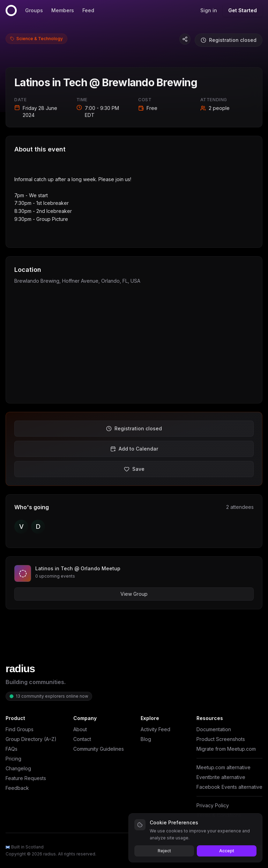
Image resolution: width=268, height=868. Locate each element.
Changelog (18, 768)
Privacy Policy (213, 805)
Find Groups (20, 729)
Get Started (243, 10)
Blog (146, 739)
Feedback (17, 788)
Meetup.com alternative (224, 767)
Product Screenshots (221, 739)
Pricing (13, 759)
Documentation (214, 729)
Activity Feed (155, 729)
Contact (82, 739)
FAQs (12, 749)
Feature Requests (26, 778)
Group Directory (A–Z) (31, 739)
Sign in (209, 10)
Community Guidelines (99, 749)
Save (134, 469)
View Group (134, 594)
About (80, 729)
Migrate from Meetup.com (226, 749)
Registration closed (229, 40)
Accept (227, 851)
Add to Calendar (134, 449)
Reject (164, 851)
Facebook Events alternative (229, 787)
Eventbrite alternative (221, 777)
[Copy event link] (185, 39)
